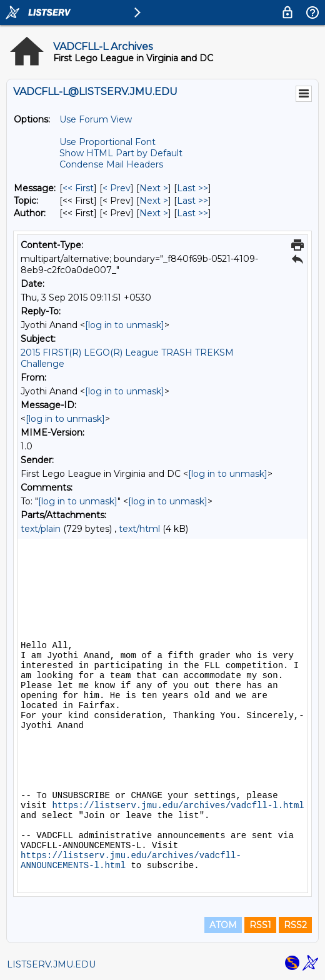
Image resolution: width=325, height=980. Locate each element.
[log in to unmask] (125, 325)
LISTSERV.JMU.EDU (51, 964)
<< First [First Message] (78, 188)
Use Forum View (96, 119)
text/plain (41, 529)
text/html (139, 529)
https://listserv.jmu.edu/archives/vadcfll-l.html (178, 806)
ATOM (223, 925)
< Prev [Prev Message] (117, 188)
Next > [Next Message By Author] (154, 213)
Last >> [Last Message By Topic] (192, 201)
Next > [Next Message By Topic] (154, 201)
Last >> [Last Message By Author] (192, 213)
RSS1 (260, 925)
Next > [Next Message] (154, 188)
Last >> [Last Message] (192, 188)
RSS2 (295, 925)
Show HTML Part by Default (121, 153)
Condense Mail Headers (111, 164)
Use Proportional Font (107, 142)
